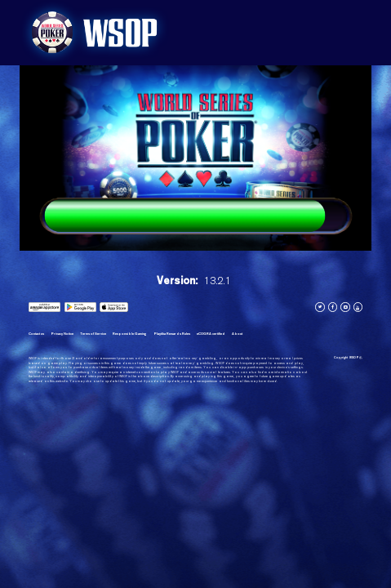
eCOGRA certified (211, 334)
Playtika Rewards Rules (172, 334)
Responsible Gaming (130, 334)
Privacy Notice (62, 334)
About (237, 334)
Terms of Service (93, 334)
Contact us (36, 334)
